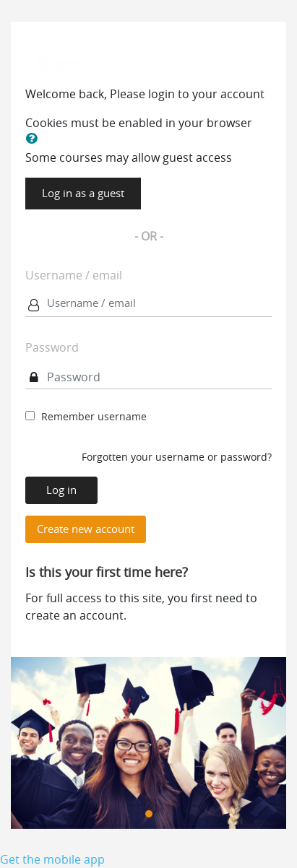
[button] (34, 139)
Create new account (86, 529)
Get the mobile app (52, 859)
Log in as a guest (83, 193)
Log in (61, 490)
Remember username (94, 416)
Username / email (74, 275)
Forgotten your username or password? (177, 457)
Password (52, 347)
